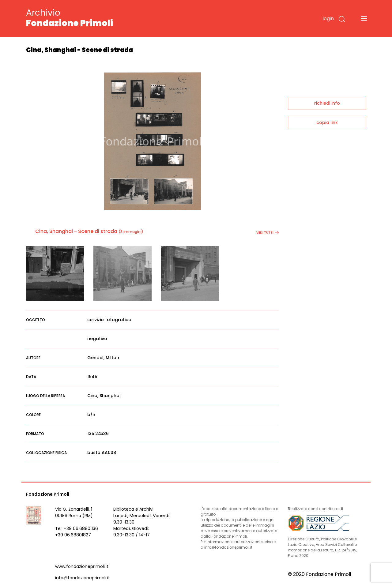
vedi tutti (268, 233)
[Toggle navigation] (364, 18)
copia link (327, 122)
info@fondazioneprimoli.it (83, 578)
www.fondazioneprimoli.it (82, 566)
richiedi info (327, 103)
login (328, 19)
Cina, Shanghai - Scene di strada (76, 231)
